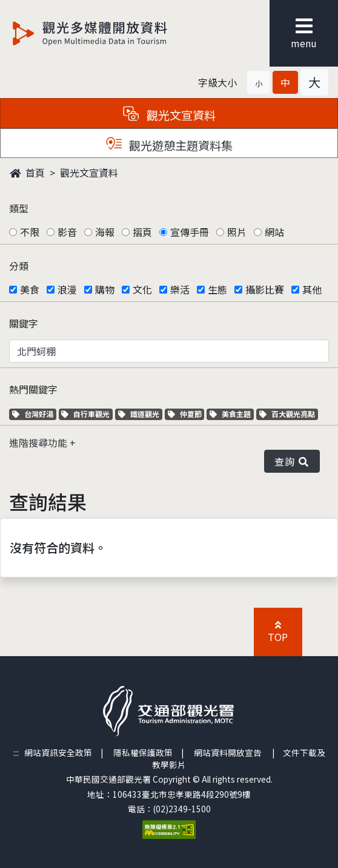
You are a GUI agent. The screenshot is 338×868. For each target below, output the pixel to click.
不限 (30, 232)
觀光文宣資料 (89, 173)
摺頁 (142, 232)
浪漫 (67, 289)
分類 (19, 266)
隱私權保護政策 (143, 752)
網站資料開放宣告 (228, 752)
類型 (19, 208)
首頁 (27, 173)
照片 (237, 232)
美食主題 (232, 414)
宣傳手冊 (190, 232)
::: (16, 752)
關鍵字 (24, 323)
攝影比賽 (265, 289)
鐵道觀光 (140, 414)
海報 (105, 232)
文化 (142, 289)
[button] (259, 82)
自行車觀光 (85, 414)
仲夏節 (186, 414)
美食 (30, 289)
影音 (67, 232)
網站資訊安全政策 (58, 752)
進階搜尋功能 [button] (39, 442)
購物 (105, 289)
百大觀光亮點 (287, 414)
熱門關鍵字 (33, 389)
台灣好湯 (34, 414)
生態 (217, 289)
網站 (274, 232)
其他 (312, 289)
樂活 (180, 289)
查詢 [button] (292, 461)
